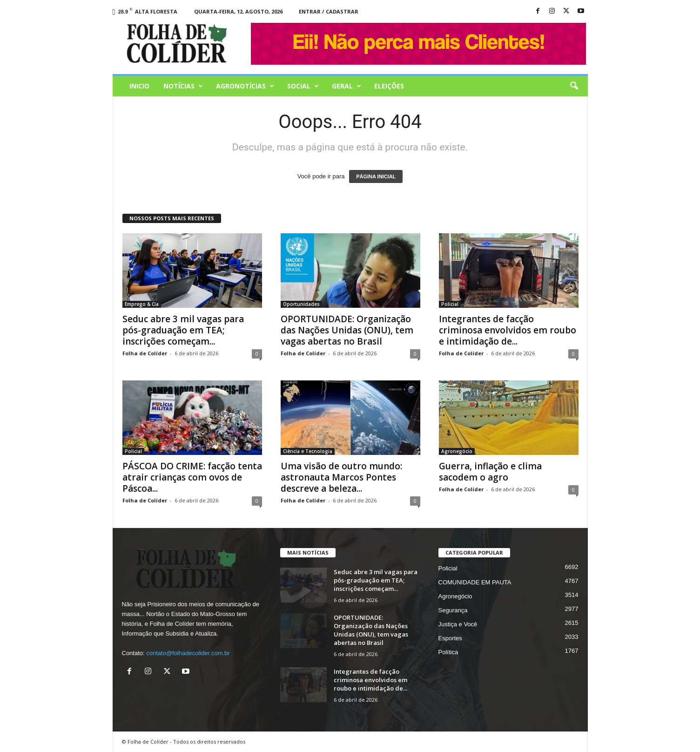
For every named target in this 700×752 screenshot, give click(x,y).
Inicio (139, 86)
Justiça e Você (458, 624)
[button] (574, 86)
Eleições (389, 86)
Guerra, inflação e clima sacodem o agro (490, 472)
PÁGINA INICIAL (376, 176)
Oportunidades (301, 304)
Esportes (450, 638)
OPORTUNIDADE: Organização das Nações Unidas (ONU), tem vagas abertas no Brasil (347, 330)
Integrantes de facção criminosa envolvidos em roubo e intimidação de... (508, 330)
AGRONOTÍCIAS (245, 86)
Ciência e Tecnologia (308, 451)
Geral (347, 86)
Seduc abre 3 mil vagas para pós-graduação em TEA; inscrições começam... (183, 330)
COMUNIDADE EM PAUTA (475, 582)
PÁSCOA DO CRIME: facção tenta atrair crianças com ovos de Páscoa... (192, 477)
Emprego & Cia (142, 304)
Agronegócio (457, 451)
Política (448, 652)
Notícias (183, 86)
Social (303, 86)
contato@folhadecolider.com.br (188, 653)
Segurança (453, 610)
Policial (450, 304)
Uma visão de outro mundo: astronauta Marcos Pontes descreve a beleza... (341, 477)
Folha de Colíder (145, 353)
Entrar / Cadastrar (329, 11)
